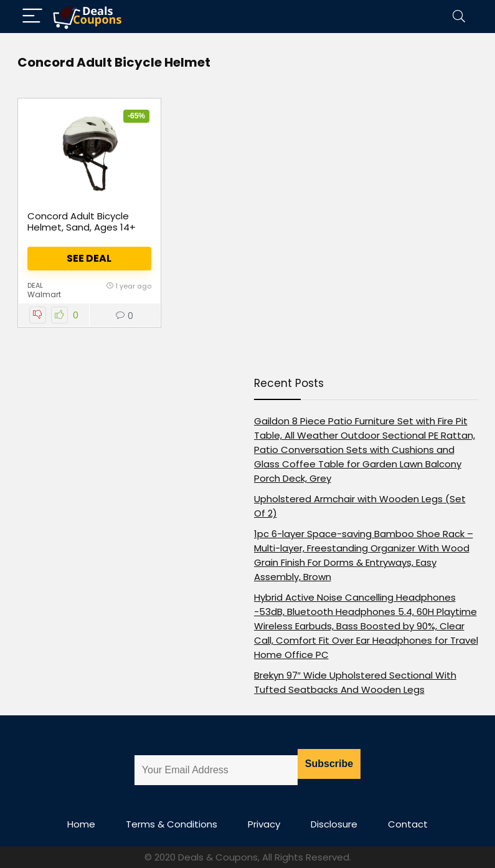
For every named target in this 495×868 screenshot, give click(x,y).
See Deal (89, 258)
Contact (408, 824)
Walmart (44, 294)
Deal (35, 285)
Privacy (264, 824)
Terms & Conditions (172, 824)
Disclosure (334, 824)
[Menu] (32, 17)
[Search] (459, 17)
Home (81, 824)
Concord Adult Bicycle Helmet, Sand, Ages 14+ (82, 222)
